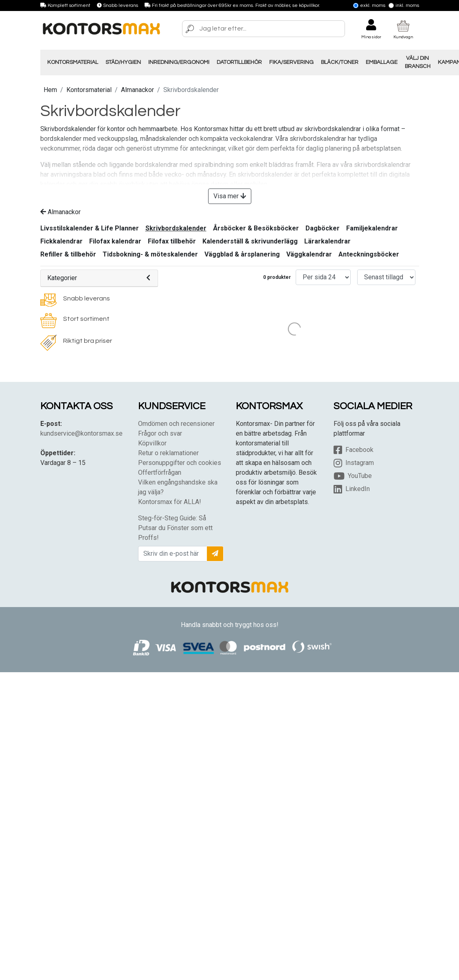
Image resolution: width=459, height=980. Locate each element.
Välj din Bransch (418, 62)
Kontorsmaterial (73, 62)
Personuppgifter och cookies (180, 463)
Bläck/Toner (340, 62)
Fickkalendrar (61, 241)
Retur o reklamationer (168, 453)
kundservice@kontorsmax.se (81, 433)
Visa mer (230, 196)
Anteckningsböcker (369, 254)
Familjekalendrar (372, 228)
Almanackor (137, 90)
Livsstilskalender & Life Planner (90, 228)
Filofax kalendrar (115, 241)
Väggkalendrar (309, 254)
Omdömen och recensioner (176, 424)
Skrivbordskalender (176, 228)
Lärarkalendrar (327, 241)
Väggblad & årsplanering (242, 254)
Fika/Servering (291, 62)
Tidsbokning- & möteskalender (150, 254)
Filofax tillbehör (172, 241)
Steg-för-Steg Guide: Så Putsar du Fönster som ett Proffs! (175, 528)
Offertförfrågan (160, 472)
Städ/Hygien (123, 62)
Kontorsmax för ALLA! (170, 502)
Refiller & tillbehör (68, 254)
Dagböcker (323, 228)
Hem (50, 90)
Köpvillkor (152, 443)
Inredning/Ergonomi (179, 62)
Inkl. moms (404, 5)
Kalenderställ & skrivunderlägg (250, 241)
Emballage (382, 62)
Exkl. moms (369, 5)
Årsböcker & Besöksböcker (256, 228)
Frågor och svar (160, 433)
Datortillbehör (239, 62)
